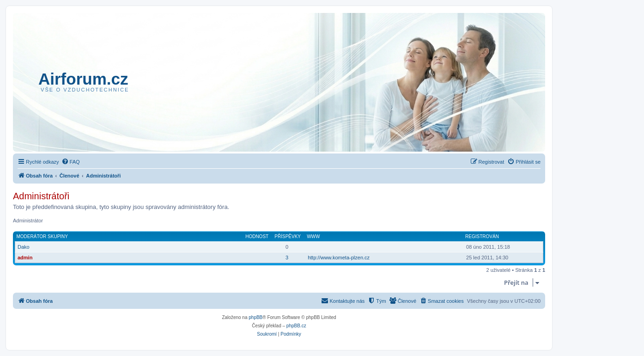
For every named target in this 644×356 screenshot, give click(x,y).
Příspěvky (288, 236)
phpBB (255, 317)
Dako (24, 247)
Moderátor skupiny (43, 236)
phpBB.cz (296, 326)
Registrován (482, 236)
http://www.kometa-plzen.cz (339, 258)
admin (25, 258)
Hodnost (257, 236)
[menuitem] (71, 162)
